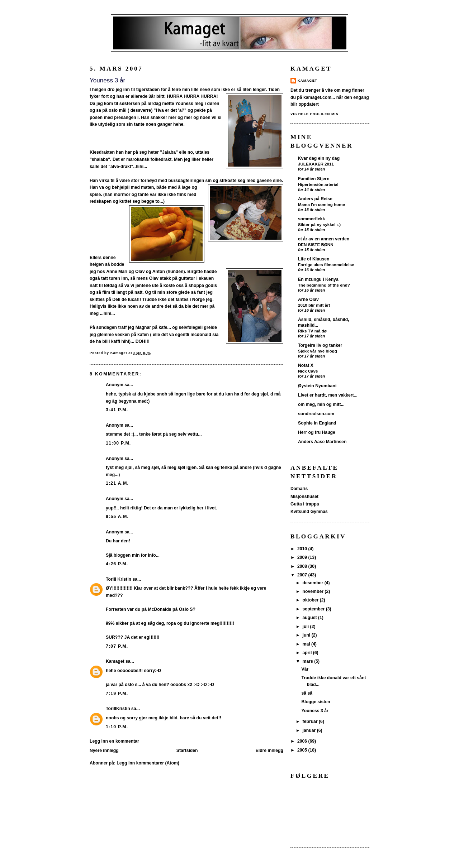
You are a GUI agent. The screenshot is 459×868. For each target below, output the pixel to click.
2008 (303, 566)
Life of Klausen (314, 259)
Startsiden (187, 750)
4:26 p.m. (117, 564)
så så (307, 693)
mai (307, 644)
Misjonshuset (304, 497)
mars (309, 661)
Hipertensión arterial (318, 184)
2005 (303, 750)
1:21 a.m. (117, 483)
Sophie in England (317, 423)
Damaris (299, 489)
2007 (303, 575)
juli (306, 627)
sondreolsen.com (316, 414)
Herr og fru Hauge (317, 432)
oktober (311, 600)
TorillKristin (118, 709)
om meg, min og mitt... (321, 404)
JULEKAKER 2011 (316, 164)
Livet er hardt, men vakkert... (328, 395)
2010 (303, 549)
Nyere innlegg (104, 750)
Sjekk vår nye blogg (318, 351)
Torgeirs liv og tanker (320, 345)
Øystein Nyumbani (317, 386)
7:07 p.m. (117, 646)
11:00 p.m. (118, 443)
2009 (303, 557)
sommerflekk (311, 219)
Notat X (306, 365)
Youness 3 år (315, 711)
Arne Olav (308, 299)
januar (310, 730)
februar (311, 721)
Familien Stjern (314, 179)
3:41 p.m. (117, 410)
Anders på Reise (315, 199)
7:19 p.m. (117, 694)
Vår (305, 669)
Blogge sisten (316, 702)
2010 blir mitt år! (314, 305)
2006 (303, 741)
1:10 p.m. (117, 727)
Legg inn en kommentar (114, 741)
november (314, 591)
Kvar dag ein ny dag (319, 158)
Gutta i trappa (305, 504)
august (310, 618)
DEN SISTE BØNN (316, 244)
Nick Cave (308, 371)
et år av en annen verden (324, 239)
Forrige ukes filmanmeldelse (326, 265)
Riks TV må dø (312, 331)
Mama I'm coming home (321, 204)
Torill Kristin (119, 579)
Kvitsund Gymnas (309, 512)
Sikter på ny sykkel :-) (319, 224)
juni (307, 635)
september (314, 609)
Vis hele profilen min (314, 114)
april (308, 653)
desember (314, 583)
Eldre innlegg (269, 750)
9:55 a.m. (117, 517)
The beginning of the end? (324, 285)
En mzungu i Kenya (318, 279)
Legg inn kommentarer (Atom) (148, 763)
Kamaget (115, 661)
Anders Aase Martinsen (322, 442)
